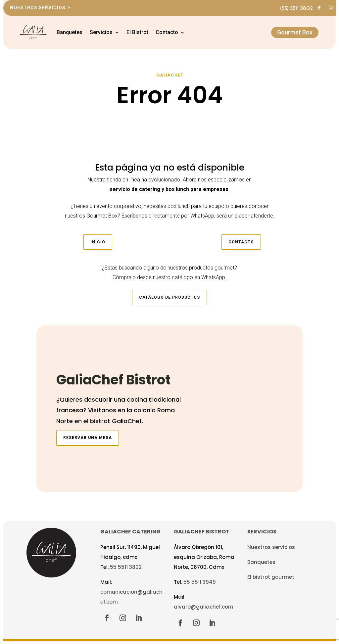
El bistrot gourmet (271, 581)
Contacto (173, 32)
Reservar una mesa (88, 442)
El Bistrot (144, 32)
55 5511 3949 (200, 586)
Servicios (107, 32)
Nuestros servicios (38, 8)
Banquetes (76, 32)
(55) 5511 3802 (296, 8)
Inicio (98, 246)
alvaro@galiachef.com (204, 610)
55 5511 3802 (126, 571)
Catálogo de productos (169, 301)
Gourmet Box (295, 32)
